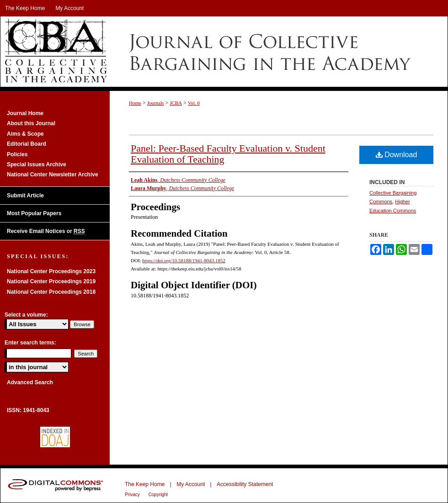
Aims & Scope (25, 134)
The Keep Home (145, 484)
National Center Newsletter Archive (53, 175)
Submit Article (25, 196)
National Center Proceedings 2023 (51, 271)
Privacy (133, 495)
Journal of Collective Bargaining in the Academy (224, 52)
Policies (17, 154)
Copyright (158, 495)
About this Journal (31, 123)
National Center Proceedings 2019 (51, 281)
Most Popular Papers (34, 213)
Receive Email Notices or (46, 231)
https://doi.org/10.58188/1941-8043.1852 (184, 260)
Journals (156, 103)
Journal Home (25, 113)
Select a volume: (26, 315)
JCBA (176, 103)
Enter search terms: (30, 343)
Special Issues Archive (37, 164)
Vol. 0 (194, 103)
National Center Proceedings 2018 (51, 292)
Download (397, 155)
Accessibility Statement (245, 484)
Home (135, 103)
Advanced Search (30, 382)
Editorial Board (27, 144)
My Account (191, 484)
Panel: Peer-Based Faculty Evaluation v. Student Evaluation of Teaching (228, 154)
